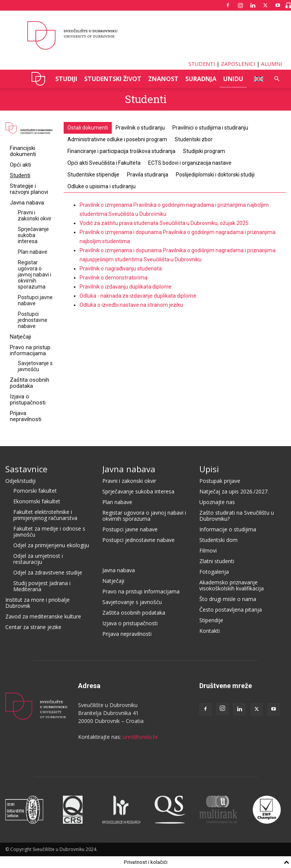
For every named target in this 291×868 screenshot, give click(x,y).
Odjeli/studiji (20, 481)
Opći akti (20, 165)
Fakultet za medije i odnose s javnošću (49, 532)
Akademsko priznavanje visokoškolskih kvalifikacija (232, 585)
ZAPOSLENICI (238, 64)
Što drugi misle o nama (228, 599)
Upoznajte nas (217, 502)
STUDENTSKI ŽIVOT (113, 79)
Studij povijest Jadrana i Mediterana (42, 586)
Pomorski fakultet (35, 491)
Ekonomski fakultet (37, 501)
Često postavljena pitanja (231, 610)
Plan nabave (33, 252)
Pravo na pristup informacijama (30, 350)
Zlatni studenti (217, 561)
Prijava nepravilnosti (26, 416)
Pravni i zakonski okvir (35, 215)
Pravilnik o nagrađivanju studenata (121, 269)
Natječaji (20, 337)
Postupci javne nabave (35, 300)
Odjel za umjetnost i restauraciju (38, 559)
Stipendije (211, 620)
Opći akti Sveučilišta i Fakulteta (104, 163)
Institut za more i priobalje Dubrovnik (38, 603)
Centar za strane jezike (33, 627)
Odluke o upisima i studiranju (102, 186)
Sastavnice (26, 469)
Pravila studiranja (148, 175)
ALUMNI (271, 64)
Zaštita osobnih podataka (30, 383)
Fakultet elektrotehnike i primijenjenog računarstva (45, 515)
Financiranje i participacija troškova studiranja (121, 151)
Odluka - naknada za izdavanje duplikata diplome (138, 296)
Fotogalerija (214, 572)
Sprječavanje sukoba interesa (33, 235)
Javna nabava (27, 203)
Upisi (209, 469)
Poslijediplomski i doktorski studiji (215, 175)
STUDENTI (202, 64)
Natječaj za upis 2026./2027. (234, 491)
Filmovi (208, 550)
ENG (256, 79)
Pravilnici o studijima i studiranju (210, 128)
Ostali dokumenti (88, 128)
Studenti (20, 175)
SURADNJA (201, 79)
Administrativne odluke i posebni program (117, 139)
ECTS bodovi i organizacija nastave (190, 163)
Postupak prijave (220, 481)
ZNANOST (163, 79)
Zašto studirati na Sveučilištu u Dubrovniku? (237, 516)
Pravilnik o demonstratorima (113, 278)
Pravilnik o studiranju (140, 128)
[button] (277, 79)
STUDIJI (66, 79)
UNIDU (38, 79)
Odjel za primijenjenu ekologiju (51, 545)
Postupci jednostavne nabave (33, 320)
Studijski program (204, 151)
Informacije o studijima (228, 529)
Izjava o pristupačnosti (28, 400)
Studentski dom (218, 540)
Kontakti (210, 631)
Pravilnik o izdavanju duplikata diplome (126, 287)
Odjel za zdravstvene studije (48, 572)
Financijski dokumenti (23, 151)
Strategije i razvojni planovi (29, 189)
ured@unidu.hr (140, 737)
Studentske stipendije (93, 175)
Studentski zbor (194, 139)
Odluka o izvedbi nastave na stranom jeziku (131, 305)
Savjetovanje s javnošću (35, 366)
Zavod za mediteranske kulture (43, 616)
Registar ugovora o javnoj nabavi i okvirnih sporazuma (34, 275)
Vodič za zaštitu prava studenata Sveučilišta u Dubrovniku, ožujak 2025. (165, 223)
